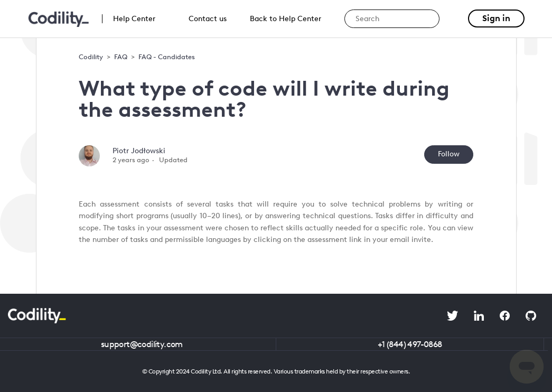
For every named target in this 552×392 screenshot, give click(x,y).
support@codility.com (142, 344)
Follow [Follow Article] (449, 154)
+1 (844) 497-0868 (410, 344)
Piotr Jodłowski (139, 151)
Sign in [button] (496, 18)
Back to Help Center (286, 19)
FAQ (121, 57)
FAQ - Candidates (167, 57)
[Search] (392, 19)
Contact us (208, 19)
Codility (91, 57)
